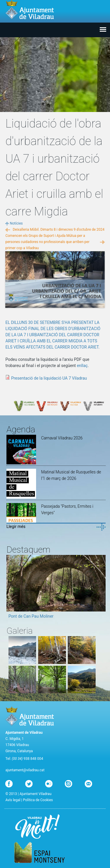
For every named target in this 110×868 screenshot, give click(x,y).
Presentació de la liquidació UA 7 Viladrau (49, 378)
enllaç (82, 366)
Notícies (16, 223)
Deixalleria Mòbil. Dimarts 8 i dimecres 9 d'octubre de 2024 (59, 230)
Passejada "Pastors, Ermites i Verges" (67, 509)
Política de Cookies (38, 800)
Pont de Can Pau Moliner (31, 616)
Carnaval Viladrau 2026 (62, 438)
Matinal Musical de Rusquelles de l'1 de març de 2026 (71, 475)
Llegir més (16, 526)
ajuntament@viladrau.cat (25, 770)
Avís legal (13, 800)
